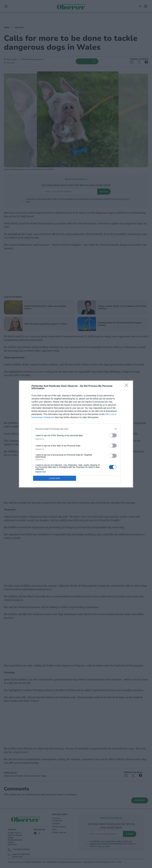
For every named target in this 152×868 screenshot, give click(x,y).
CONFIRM (55, 478)
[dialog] (76, 434)
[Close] (127, 386)
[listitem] (76, 429)
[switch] (113, 435)
